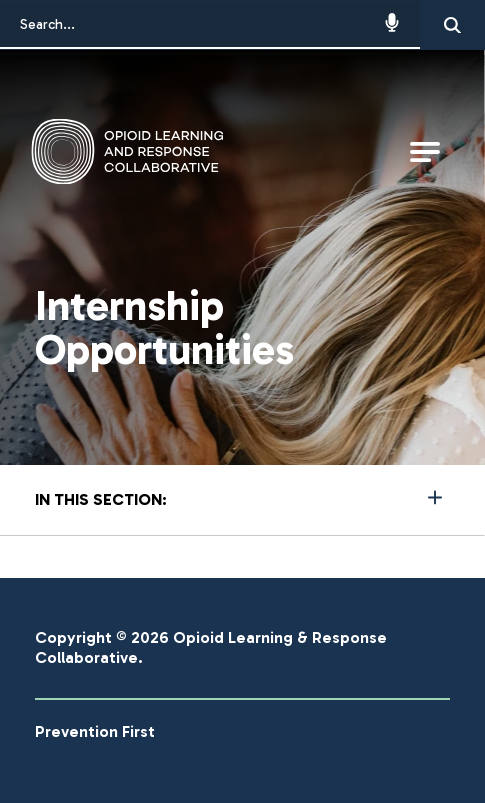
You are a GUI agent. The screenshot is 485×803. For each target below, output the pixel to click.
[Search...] (210, 25)
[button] (405, 24)
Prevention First (95, 731)
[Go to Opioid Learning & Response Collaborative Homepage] (153, 151)
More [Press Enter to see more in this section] (242, 497)
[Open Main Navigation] (425, 152)
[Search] (452, 25)
